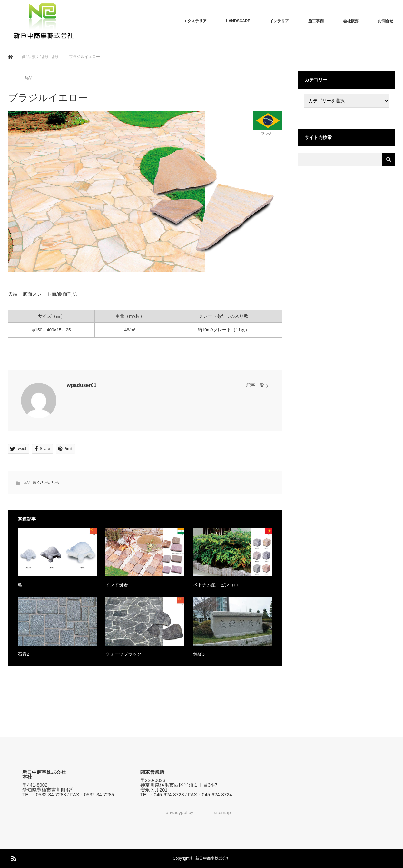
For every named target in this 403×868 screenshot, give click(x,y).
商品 (28, 78)
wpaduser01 (82, 385)
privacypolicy (180, 812)
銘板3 (199, 654)
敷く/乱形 (41, 483)
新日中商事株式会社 (213, 858)
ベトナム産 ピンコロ (216, 585)
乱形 (55, 483)
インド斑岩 (117, 585)
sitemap (222, 812)
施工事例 (316, 21)
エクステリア (195, 21)
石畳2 (24, 654)
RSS (13, 857)
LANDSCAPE (238, 21)
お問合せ (386, 21)
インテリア (279, 21)
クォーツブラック (123, 654)
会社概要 (351, 21)
